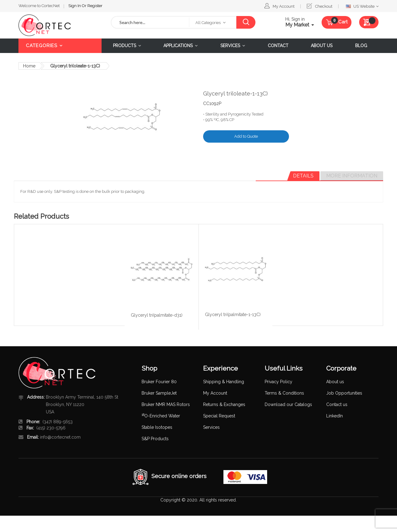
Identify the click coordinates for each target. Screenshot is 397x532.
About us (335, 382)
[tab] (303, 176)
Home (29, 66)
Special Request (219, 416)
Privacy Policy (279, 382)
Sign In (75, 6)
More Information (352, 176)
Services (211, 427)
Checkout (324, 6)
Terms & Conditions (284, 393)
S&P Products (155, 439)
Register (95, 6)
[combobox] (150, 22)
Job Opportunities (344, 393)
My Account (284, 6)
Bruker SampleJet (159, 393)
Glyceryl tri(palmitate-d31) (157, 315)
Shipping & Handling (224, 382)
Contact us (337, 404)
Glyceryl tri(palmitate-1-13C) (233, 315)
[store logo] (60, 25)
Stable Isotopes (157, 427)
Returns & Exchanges (224, 404)
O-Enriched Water (161, 416)
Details (303, 176)
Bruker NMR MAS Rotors (166, 404)
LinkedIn (335, 416)
